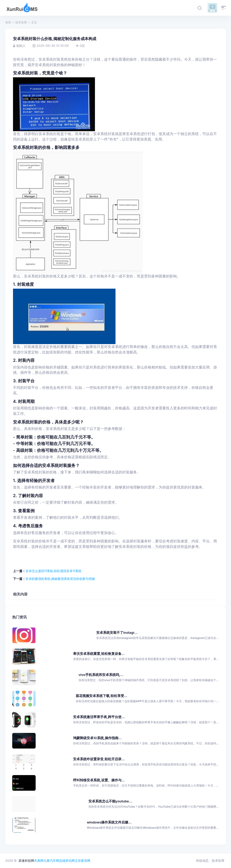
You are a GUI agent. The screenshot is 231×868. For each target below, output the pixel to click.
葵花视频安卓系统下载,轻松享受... (101, 696)
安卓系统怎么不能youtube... (110, 801)
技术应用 (21, 22)
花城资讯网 (67, 861)
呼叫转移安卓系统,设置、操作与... (99, 780)
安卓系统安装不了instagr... (117, 633)
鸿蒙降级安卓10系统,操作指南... (97, 738)
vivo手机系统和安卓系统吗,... (101, 675)
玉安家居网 (82, 861)
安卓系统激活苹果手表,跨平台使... (99, 717)
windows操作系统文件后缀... (109, 822)
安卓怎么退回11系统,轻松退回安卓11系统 (53, 571)
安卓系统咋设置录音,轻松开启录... (99, 759)
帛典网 (39, 861)
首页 (8, 22)
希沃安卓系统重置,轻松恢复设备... (99, 654)
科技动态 (202, 861)
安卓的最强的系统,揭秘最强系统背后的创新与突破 (60, 579)
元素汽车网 (51, 861)
